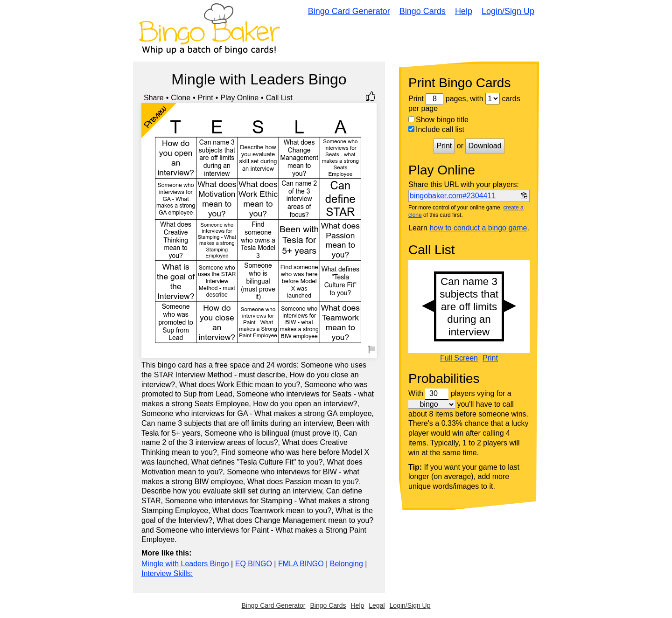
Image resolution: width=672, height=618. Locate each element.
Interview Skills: (167, 573)
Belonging (346, 564)
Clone (181, 98)
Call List (279, 98)
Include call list (436, 129)
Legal (377, 605)
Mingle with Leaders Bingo (185, 564)
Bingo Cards (423, 11)
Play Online (239, 98)
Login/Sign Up (508, 11)
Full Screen (459, 358)
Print (206, 98)
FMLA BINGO (301, 564)
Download (485, 146)
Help (464, 11)
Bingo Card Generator (349, 11)
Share (154, 98)
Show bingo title (438, 120)
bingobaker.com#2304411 (453, 196)
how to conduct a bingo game (478, 228)
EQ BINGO (254, 564)
